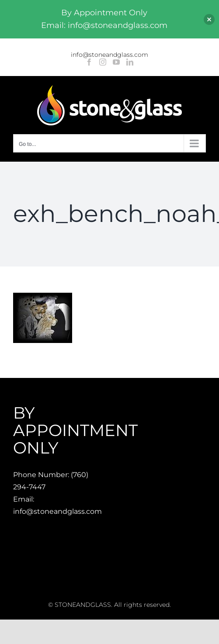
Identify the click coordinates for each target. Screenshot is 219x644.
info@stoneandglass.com (109, 55)
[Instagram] (103, 62)
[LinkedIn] (130, 62)
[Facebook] (89, 62)
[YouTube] (116, 62)
